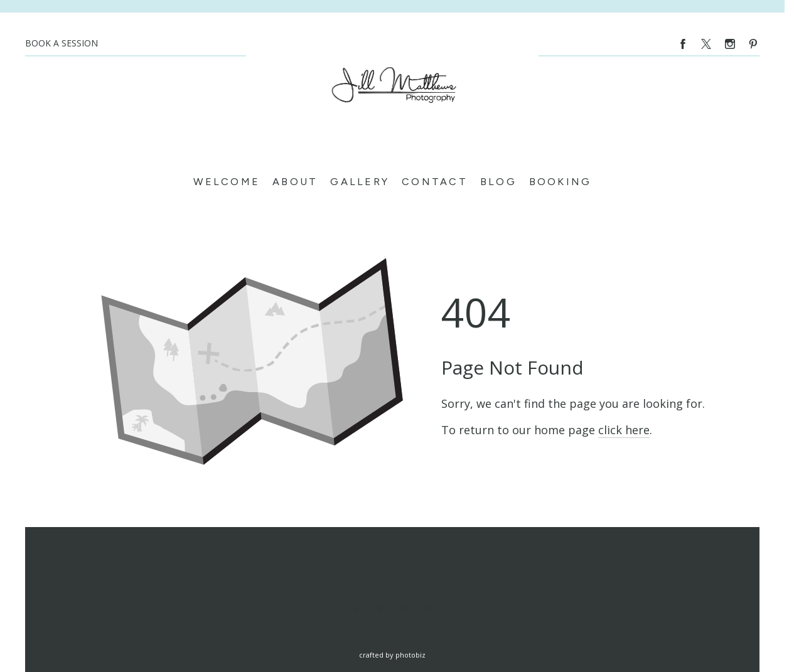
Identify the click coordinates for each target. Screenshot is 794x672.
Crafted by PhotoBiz (392, 655)
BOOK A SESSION (62, 43)
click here (624, 430)
